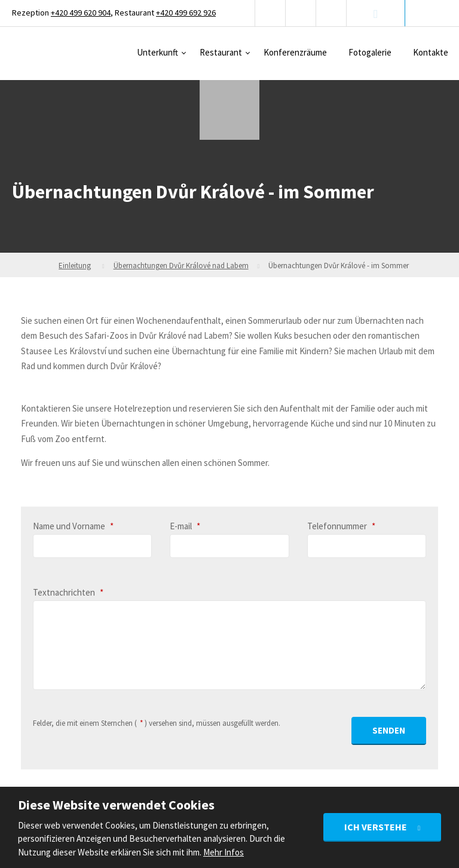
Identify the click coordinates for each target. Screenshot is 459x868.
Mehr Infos (224, 852)
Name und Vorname (73, 526)
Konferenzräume (295, 52)
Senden (389, 730)
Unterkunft (157, 52)
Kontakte (431, 52)
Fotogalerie (370, 52)
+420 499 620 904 (81, 13)
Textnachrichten (68, 592)
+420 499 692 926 (186, 13)
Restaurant (221, 52)
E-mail (185, 526)
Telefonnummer (341, 526)
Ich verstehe (377, 827)
